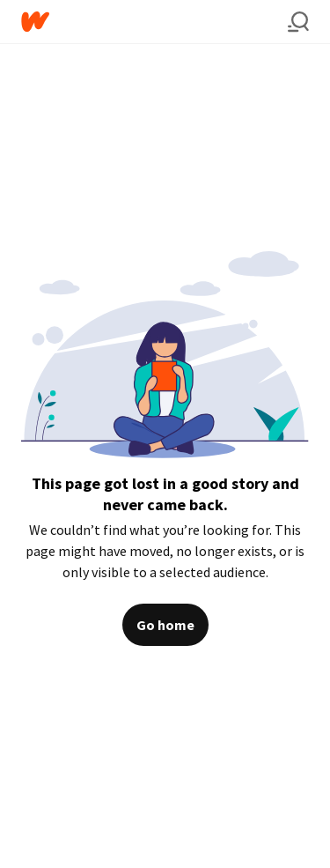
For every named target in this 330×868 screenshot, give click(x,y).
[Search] (298, 22)
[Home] (154, 22)
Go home (165, 625)
